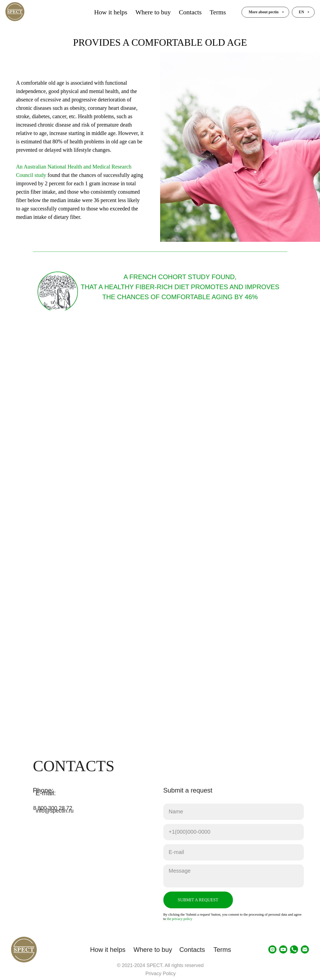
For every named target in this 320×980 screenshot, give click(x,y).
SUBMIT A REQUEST (198, 900)
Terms (218, 12)
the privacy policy (180, 919)
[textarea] (234, 876)
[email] (234, 852)
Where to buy (153, 12)
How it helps (111, 12)
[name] (234, 812)
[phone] (234, 832)
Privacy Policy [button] (160, 974)
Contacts (190, 12)
